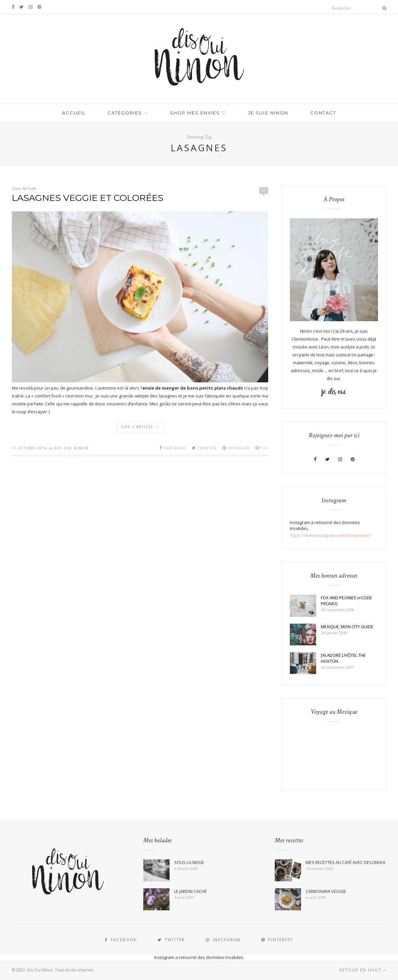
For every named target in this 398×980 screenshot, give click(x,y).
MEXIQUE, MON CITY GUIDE (347, 627)
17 (264, 190)
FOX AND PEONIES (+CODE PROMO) (346, 601)
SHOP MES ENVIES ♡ (198, 113)
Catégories (125, 113)
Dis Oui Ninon (71, 448)
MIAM (30, 189)
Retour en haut (363, 970)
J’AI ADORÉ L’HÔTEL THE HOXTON (343, 658)
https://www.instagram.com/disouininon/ (331, 535)
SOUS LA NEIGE (189, 862)
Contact (323, 113)
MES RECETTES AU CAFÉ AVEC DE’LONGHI (345, 862)
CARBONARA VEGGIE (326, 891)
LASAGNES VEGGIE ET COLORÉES (88, 198)
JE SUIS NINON (268, 113)
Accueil (74, 113)
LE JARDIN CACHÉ (190, 891)
